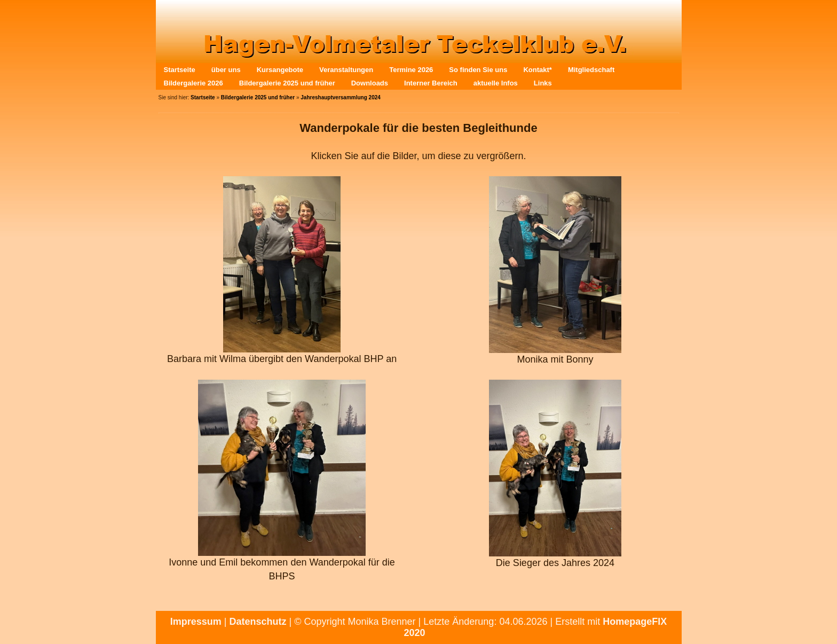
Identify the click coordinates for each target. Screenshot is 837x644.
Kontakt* (537, 70)
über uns (226, 70)
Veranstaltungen (346, 70)
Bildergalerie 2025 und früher (287, 83)
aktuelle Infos (496, 83)
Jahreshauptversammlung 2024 (341, 97)
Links (543, 83)
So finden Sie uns (478, 70)
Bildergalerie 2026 (194, 83)
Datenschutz (258, 622)
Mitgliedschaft (591, 70)
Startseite (180, 70)
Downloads (370, 83)
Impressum (196, 622)
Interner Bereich (431, 83)
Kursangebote (280, 70)
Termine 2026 (411, 70)
